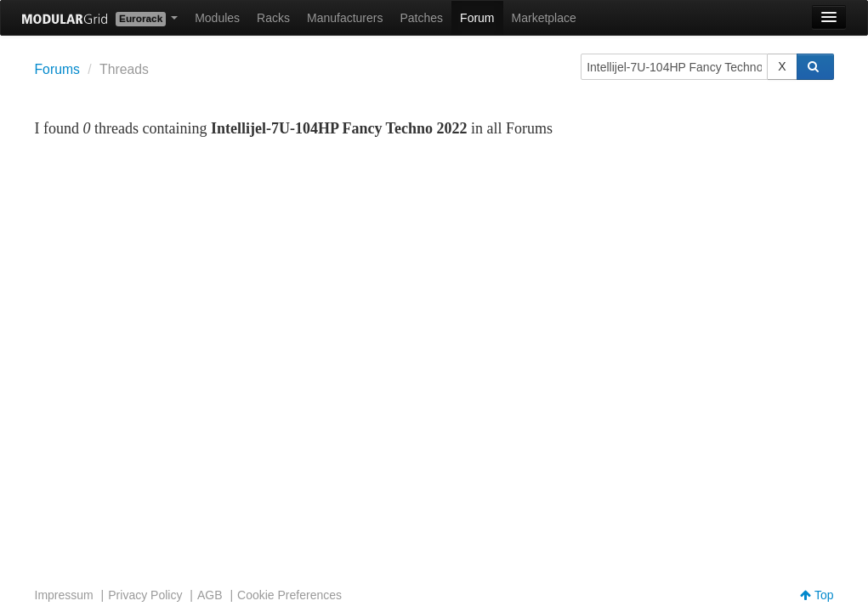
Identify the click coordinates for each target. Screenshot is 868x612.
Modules (217, 18)
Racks (273, 18)
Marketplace (544, 18)
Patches (421, 18)
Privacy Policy (145, 595)
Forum (477, 18)
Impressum (64, 595)
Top (817, 595)
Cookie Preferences (289, 595)
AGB (210, 595)
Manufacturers (345, 18)
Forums (57, 69)
